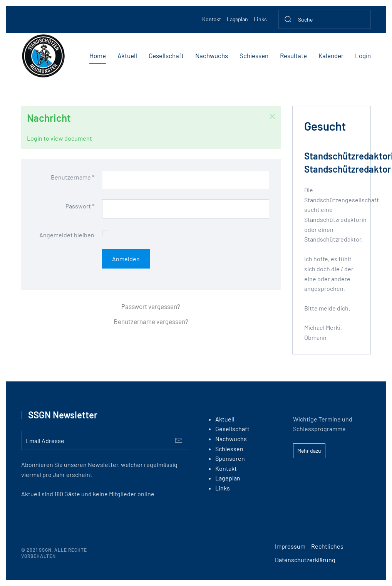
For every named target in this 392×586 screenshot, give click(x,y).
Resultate (293, 55)
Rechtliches (327, 546)
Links (260, 19)
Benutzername (73, 177)
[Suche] (325, 19)
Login (363, 55)
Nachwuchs (212, 55)
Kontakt (212, 19)
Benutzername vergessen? (151, 321)
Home (98, 55)
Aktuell (127, 55)
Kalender (331, 55)
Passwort (80, 206)
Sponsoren (230, 458)
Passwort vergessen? (151, 306)
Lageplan (237, 19)
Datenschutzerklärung (305, 560)
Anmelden (126, 259)
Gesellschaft (166, 55)
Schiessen (254, 55)
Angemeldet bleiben (67, 235)
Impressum (290, 546)
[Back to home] (43, 56)
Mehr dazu (309, 451)
